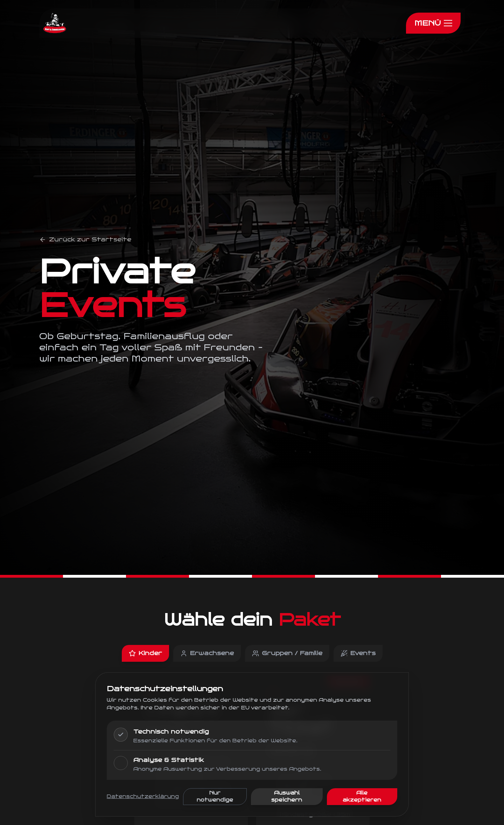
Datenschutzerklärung (143, 796)
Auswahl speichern (287, 796)
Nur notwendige (215, 796)
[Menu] (433, 23)
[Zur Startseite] (55, 23)
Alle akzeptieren (362, 796)
